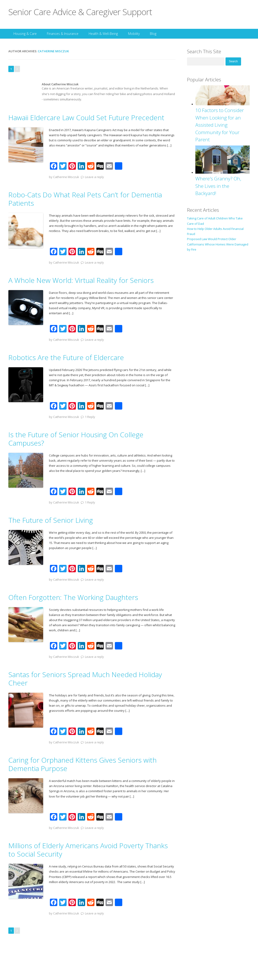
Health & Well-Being (103, 34)
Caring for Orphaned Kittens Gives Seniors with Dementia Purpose (82, 764)
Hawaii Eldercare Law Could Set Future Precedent (86, 118)
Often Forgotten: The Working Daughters (73, 597)
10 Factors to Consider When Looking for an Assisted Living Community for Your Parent (220, 125)
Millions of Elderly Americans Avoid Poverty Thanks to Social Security (88, 850)
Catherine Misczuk (53, 51)
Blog (153, 34)
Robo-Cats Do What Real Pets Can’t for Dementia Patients (85, 199)
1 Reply (90, 417)
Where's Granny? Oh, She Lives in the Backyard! (218, 186)
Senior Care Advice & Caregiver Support (80, 12)
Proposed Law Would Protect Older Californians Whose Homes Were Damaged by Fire (218, 244)
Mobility (134, 34)
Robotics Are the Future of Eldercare (66, 357)
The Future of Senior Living (51, 520)
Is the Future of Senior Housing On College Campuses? (76, 439)
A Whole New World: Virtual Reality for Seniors (81, 280)
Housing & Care (25, 34)
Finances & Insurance (63, 34)
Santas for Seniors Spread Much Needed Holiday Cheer (85, 679)
